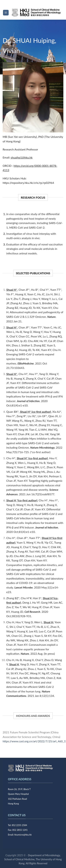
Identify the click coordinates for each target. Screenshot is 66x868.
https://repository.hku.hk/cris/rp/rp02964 (28, 183)
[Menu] (6, 13)
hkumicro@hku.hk (23, 835)
